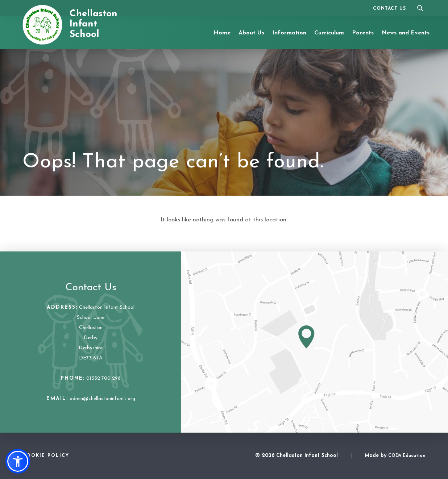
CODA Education (407, 456)
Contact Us (389, 9)
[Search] (420, 8)
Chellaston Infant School (94, 24)
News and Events (406, 33)
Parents (363, 33)
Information (289, 33)
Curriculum (329, 33)
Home (222, 33)
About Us (251, 33)
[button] (18, 461)
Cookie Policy (46, 456)
